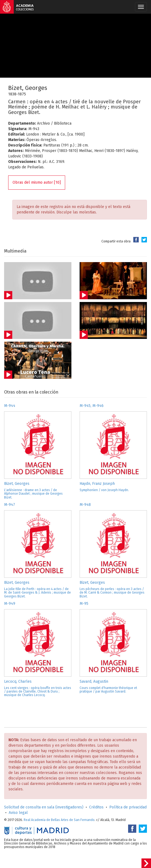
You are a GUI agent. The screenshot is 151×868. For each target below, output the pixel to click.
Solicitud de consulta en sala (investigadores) (44, 807)
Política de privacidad (128, 807)
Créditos (96, 807)
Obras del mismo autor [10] (37, 182)
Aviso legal (18, 813)
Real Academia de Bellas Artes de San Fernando (59, 820)
